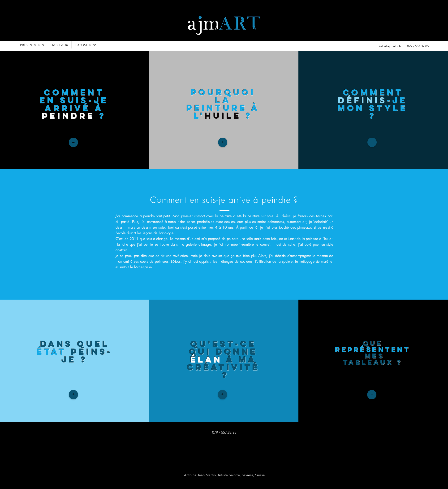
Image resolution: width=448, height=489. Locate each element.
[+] (223, 142)
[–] (73, 142)
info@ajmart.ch (390, 46)
